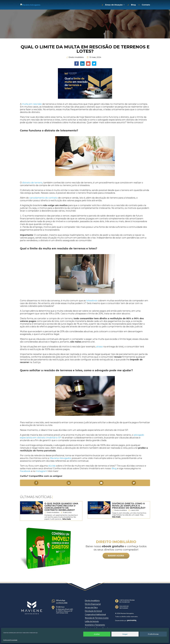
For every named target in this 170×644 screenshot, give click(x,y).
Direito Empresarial (93, 603)
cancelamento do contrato (43, 197)
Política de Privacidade (10, 640)
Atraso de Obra (91, 607)
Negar (125, 634)
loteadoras (92, 300)
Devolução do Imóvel (93, 610)
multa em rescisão (32, 103)
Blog (114, 468)
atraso (100, 346)
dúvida (52, 465)
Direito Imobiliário (76, 57)
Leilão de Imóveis (92, 621)
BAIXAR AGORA (116, 555)
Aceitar (97, 634)
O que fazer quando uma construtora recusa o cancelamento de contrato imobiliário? (61, 506)
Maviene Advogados (60, 458)
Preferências (153, 634)
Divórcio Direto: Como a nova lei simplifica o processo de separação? (129, 505)
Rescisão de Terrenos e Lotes (97, 617)
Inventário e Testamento (95, 624)
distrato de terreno (32, 182)
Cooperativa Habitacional (95, 614)
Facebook (25, 471)
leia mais (67, 519)
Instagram (41, 471)
